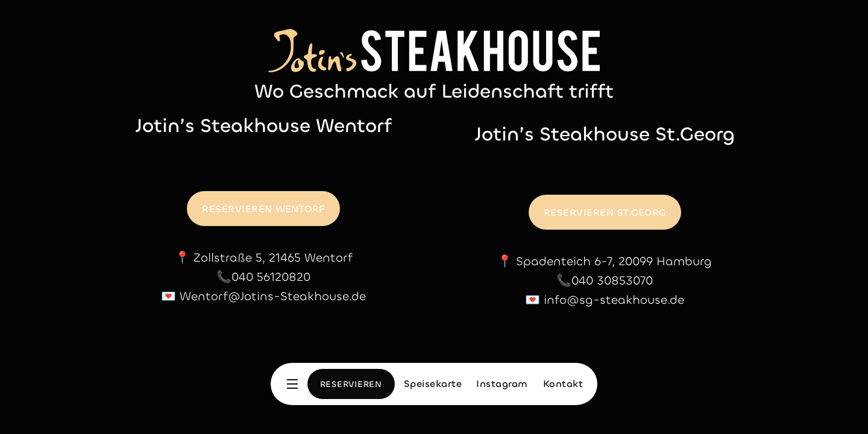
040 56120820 (271, 277)
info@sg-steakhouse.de (614, 300)
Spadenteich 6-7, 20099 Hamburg (614, 261)
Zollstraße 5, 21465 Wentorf (273, 258)
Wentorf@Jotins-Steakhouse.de (273, 296)
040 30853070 (612, 281)
